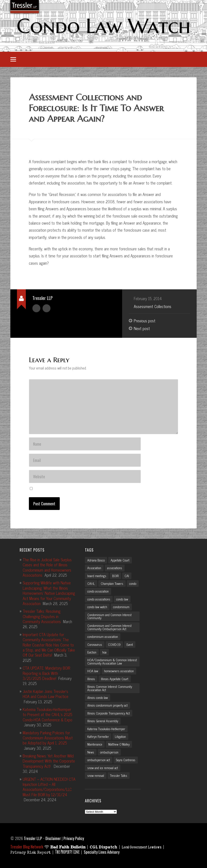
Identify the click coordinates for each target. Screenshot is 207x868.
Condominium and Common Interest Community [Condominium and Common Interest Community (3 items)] (109, 616)
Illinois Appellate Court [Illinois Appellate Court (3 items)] (115, 679)
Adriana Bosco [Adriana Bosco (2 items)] (96, 560)
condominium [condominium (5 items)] (121, 607)
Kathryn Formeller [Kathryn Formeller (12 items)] (98, 737)
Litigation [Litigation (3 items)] (120, 737)
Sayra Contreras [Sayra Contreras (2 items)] (126, 760)
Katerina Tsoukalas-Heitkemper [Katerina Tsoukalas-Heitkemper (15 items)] (106, 729)
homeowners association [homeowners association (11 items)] (119, 671)
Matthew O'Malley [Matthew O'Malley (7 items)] (119, 744)
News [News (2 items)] (91, 752)
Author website (47, 308)
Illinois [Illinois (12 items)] (91, 679)
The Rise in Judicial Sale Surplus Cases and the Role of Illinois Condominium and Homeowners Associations (47, 567)
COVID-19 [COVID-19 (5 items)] (114, 645)
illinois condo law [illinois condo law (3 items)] (98, 698)
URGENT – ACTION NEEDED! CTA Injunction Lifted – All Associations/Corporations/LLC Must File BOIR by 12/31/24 (49, 787)
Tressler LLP (33, 838)
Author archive (36, 308)
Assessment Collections (153, 306)
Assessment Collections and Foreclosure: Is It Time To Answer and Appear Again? (96, 108)
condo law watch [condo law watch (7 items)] (97, 607)
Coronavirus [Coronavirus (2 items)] (95, 645)
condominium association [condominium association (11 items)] (103, 637)
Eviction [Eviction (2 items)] (92, 652)
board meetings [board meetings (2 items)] (97, 576)
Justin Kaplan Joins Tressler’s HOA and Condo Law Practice (46, 694)
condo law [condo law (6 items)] (122, 599)
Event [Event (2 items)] (130, 645)
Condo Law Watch (103, 26)
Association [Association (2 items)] (94, 568)
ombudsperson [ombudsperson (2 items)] (109, 752)
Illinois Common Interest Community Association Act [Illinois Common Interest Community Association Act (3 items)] (110, 688)
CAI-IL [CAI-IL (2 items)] (91, 584)
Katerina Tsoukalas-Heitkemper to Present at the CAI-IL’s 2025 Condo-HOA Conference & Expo (48, 714)
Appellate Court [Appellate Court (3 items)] (120, 560)
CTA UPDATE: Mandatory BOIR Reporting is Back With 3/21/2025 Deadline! (46, 673)
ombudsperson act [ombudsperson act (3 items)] (99, 760)
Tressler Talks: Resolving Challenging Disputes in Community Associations (42, 616)
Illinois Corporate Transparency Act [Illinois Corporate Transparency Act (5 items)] (109, 713)
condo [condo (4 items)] (133, 584)
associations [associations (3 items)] (115, 568)
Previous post (145, 321)
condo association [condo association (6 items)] (98, 591)
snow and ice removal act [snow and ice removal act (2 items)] (103, 768)
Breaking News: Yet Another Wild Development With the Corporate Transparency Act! (49, 761)
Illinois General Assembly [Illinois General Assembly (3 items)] (103, 721)
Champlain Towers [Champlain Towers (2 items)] (112, 584)
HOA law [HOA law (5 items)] (93, 671)
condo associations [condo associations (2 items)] (99, 599)
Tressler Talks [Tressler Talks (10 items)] (119, 776)
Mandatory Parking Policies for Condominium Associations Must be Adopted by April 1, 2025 (48, 738)
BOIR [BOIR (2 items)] (115, 576)
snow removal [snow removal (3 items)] (96, 776)
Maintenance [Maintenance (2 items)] (95, 744)
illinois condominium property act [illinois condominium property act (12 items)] (107, 705)
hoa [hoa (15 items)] (104, 652)
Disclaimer (53, 838)
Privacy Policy (74, 838)
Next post (142, 329)
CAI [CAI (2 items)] (127, 576)
